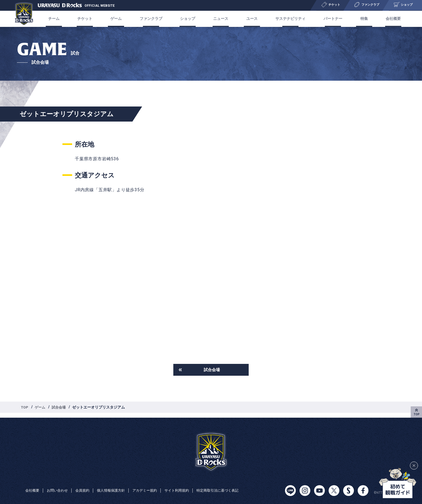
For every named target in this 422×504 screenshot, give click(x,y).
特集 (360, 19)
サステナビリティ (288, 19)
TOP (25, 408)
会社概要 (387, 19)
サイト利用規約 (185, 485)
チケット (89, 19)
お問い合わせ (59, 485)
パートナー (330, 19)
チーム (60, 19)
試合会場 (212, 370)
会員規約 (86, 485)
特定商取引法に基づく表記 (48, 492)
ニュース (220, 19)
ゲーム (41, 408)
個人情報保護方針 (116, 485)
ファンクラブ (153, 19)
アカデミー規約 (152, 485)
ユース (250, 19)
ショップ (188, 19)
